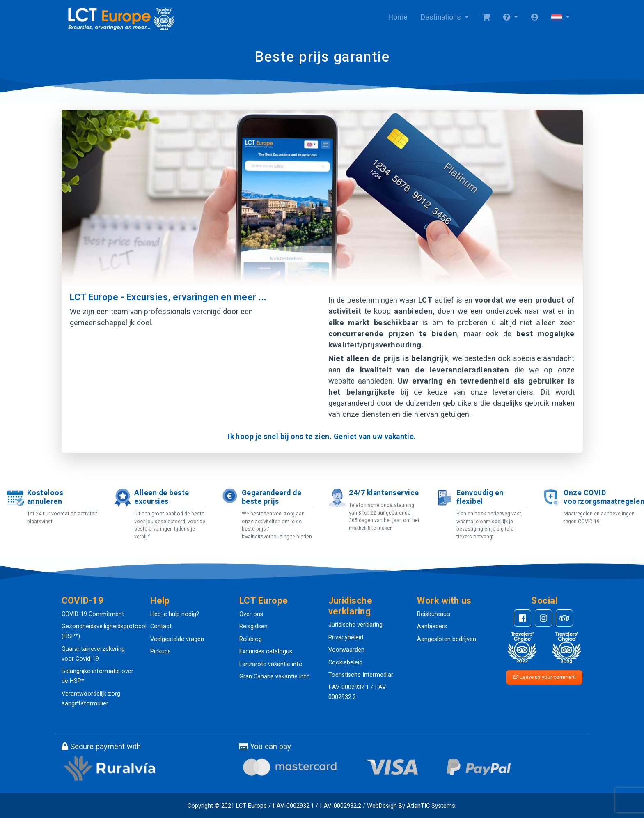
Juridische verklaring (355, 625)
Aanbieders (432, 626)
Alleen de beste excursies (162, 497)
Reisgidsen (253, 626)
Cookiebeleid (345, 663)
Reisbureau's (434, 614)
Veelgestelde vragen (177, 639)
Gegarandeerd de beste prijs (272, 497)
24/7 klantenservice (384, 493)
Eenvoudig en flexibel (480, 497)
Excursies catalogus (266, 651)
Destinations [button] (442, 17)
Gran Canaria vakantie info (275, 677)
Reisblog (251, 639)
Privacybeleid (346, 638)
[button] (511, 18)
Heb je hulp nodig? (175, 614)
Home (398, 17)
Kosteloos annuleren (45, 497)
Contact (161, 626)
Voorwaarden (346, 650)
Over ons (251, 614)
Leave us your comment (544, 677)
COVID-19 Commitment (93, 614)
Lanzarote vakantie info (271, 664)
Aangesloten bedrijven (447, 639)
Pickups (160, 651)
